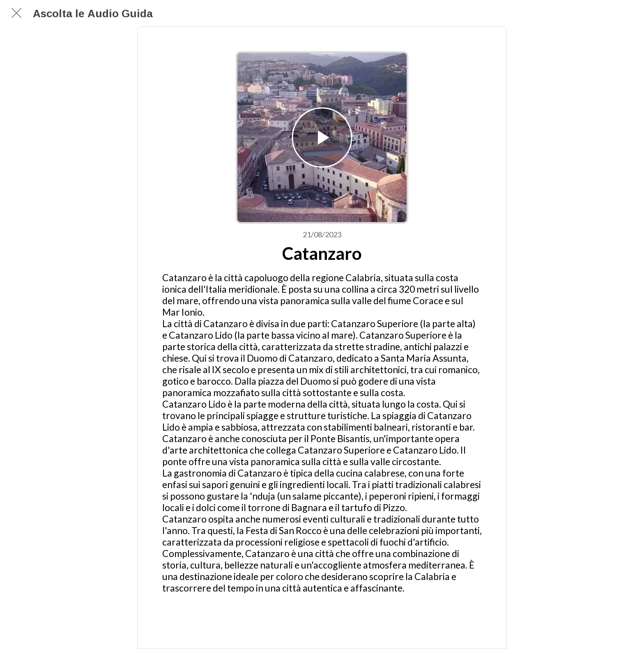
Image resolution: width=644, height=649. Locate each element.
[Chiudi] (16, 13)
